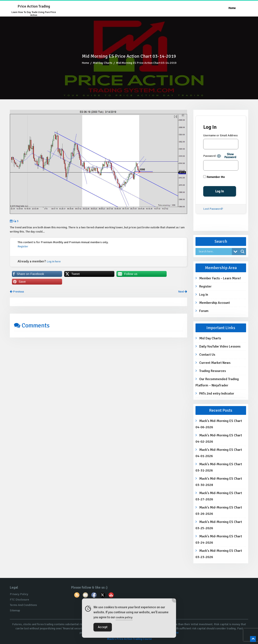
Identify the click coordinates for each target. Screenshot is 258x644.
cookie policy (124, 617)
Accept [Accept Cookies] (103, 627)
